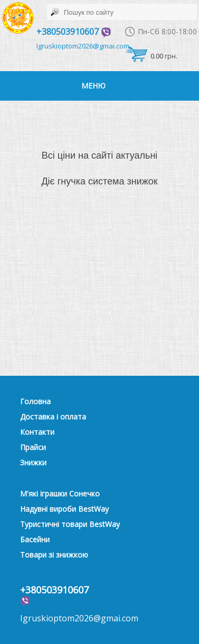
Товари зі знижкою (54, 555)
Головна (35, 401)
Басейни (35, 539)
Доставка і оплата (53, 417)
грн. (151, 58)
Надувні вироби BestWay (64, 509)
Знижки (33, 462)
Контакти (37, 432)
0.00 (157, 56)
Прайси (33, 447)
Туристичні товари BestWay (70, 524)
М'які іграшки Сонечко (60, 494)
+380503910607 (74, 32)
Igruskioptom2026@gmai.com (83, 46)
